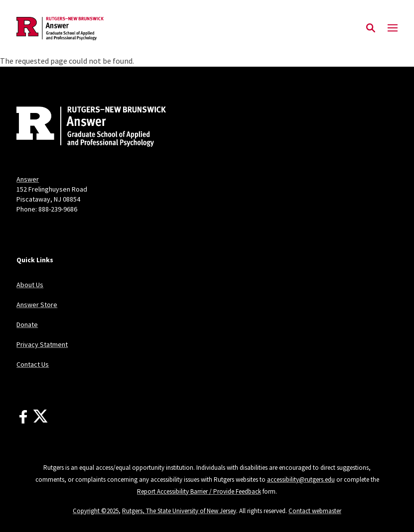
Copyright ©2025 (96, 511)
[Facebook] (23, 417)
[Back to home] (82, 128)
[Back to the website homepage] (60, 29)
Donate (27, 324)
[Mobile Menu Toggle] (393, 28)
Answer (28, 179)
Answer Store (37, 305)
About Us (30, 285)
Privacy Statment (42, 344)
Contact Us (33, 364)
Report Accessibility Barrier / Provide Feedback (199, 491)
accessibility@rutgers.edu (301, 479)
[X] (40, 417)
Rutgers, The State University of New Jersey (179, 511)
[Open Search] (371, 28)
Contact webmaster (315, 511)
